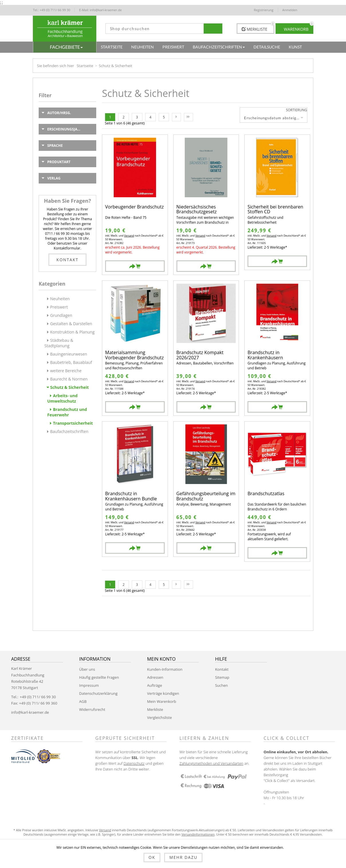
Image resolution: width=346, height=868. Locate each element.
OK (152, 857)
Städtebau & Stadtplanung (59, 343)
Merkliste (155, 709)
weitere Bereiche (66, 371)
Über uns (87, 669)
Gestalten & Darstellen (71, 324)
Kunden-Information (165, 669)
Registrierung (264, 10)
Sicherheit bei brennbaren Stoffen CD (275, 209)
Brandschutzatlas (266, 494)
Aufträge (155, 685)
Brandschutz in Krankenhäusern (265, 355)
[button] (65, 47)
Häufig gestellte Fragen (99, 677)
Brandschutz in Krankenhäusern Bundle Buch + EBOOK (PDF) (131, 496)
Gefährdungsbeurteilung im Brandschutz (206, 496)
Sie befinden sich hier (56, 66)
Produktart (59, 162)
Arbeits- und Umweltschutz (62, 398)
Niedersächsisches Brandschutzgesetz (197, 209)
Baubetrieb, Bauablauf (71, 362)
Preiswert (59, 307)
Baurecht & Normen (69, 379)
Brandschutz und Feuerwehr (67, 412)
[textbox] (155, 29)
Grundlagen (61, 315)
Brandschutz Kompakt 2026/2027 (200, 355)
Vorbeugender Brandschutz (134, 207)
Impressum (89, 685)
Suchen (222, 685)
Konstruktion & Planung (72, 332)
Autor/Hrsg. (59, 113)
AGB (83, 701)
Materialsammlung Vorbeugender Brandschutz (134, 355)
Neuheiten (60, 299)
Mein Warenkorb (162, 701)
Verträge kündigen (163, 693)
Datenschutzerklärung (98, 693)
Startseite (85, 66)
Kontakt (67, 260)
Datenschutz (134, 763)
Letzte (188, 117)
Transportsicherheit (73, 423)
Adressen (155, 677)
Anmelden (290, 10)
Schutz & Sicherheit (69, 387)
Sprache (55, 146)
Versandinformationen (198, 834)
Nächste (176, 117)
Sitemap (222, 677)
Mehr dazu (183, 857)
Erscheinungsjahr (65, 129)
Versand (129, 236)
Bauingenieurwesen (69, 354)
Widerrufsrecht (92, 709)
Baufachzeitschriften (69, 431)
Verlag (54, 178)
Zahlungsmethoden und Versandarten (212, 763)
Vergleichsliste (160, 717)
